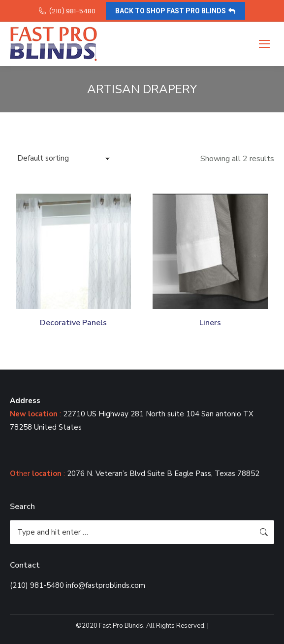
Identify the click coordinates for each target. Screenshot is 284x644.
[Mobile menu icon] (264, 44)
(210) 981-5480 (67, 11)
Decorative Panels (73, 323)
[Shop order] (63, 159)
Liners (210, 323)
